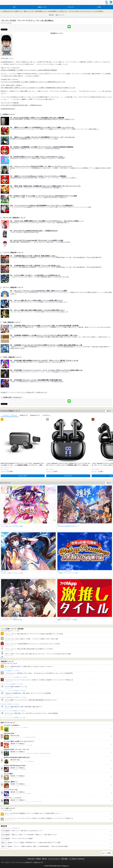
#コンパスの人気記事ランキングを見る (10, 671)
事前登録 (51, 15)
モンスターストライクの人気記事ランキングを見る (13, 711)
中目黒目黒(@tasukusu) (8, 109)
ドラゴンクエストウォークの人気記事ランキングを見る (14, 677)
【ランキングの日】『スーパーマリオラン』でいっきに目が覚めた (86, 11)
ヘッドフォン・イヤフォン (10, 415)
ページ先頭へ (108, 853)
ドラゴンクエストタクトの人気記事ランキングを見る (14, 717)
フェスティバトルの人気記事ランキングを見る (12, 684)
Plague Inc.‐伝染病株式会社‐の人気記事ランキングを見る (14, 697)
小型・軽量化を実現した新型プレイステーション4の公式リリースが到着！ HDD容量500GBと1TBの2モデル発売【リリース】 (38, 88)
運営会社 (44, 859)
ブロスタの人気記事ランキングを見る (10, 704)
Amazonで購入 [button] (23, 476)
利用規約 (38, 859)
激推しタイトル (60, 15)
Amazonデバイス (35, 415)
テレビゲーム (46, 415)
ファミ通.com (72, 859)
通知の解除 (65, 859)
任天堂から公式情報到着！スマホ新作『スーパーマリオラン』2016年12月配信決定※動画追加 (29, 70)
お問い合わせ (31, 859)
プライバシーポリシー (54, 859)
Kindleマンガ (24, 415)
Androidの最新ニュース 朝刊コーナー (58, 11)
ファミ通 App (7, 3)
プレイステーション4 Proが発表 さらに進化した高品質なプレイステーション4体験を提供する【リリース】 (33, 82)
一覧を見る (109, 411)
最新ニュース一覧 (28, 11)
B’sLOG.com (81, 859)
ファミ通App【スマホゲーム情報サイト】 (11, 11)
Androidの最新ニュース (41, 11)
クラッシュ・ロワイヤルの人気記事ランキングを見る (14, 691)
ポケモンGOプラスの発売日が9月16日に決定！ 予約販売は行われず (21, 105)
